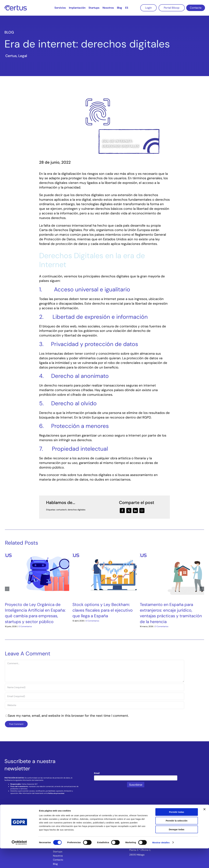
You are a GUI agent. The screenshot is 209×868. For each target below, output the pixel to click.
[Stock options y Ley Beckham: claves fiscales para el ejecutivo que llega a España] (105, 552)
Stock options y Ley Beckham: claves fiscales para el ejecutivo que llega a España (103, 610)
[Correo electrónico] (142, 511)
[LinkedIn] (135, 511)
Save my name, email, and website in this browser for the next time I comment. (68, 716)
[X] (129, 511)
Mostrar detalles (161, 862)
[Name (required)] (95, 687)
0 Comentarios (25, 626)
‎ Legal (22, 56)
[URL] (95, 705)
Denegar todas (177, 849)
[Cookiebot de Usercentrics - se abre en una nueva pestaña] (19, 862)
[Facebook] (122, 511)
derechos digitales (77, 510)
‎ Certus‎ (11, 56)
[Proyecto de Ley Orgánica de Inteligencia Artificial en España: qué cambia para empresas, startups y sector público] (37, 552)
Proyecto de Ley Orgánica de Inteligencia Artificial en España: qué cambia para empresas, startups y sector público (35, 613)
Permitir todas (177, 832)
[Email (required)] (95, 696)
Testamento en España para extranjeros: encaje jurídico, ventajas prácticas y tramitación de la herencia (171, 613)
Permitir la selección (177, 840)
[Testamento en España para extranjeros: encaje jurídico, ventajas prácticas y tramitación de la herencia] (172, 552)
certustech (61, 510)
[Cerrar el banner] (204, 829)
